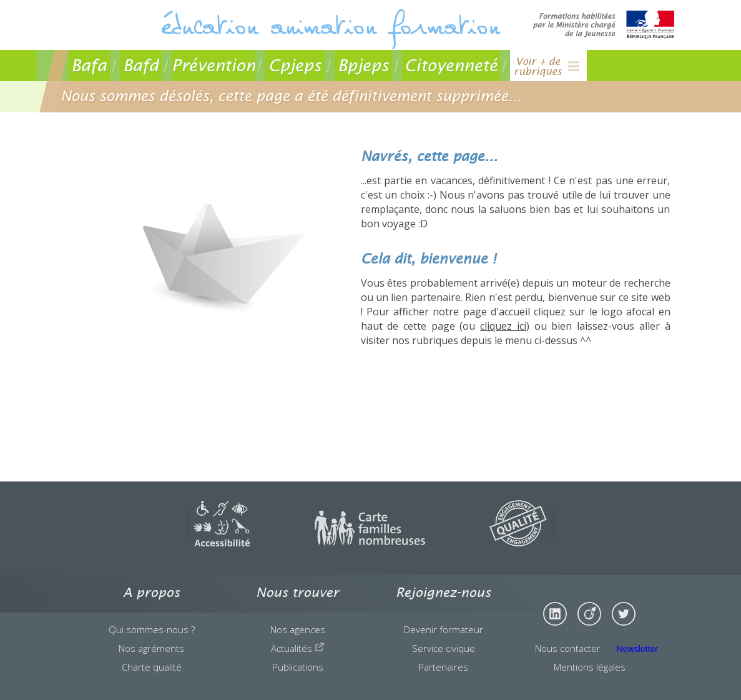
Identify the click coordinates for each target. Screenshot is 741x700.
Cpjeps (295, 65)
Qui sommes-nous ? (152, 629)
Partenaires (443, 667)
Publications (298, 667)
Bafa (89, 65)
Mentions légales (590, 667)
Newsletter (637, 649)
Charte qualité (152, 667)
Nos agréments (151, 648)
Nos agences (298, 629)
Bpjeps (363, 65)
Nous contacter (568, 648)
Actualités (298, 648)
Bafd (141, 65)
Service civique (444, 648)
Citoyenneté (451, 65)
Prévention (213, 65)
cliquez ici (503, 326)
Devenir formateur (444, 629)
